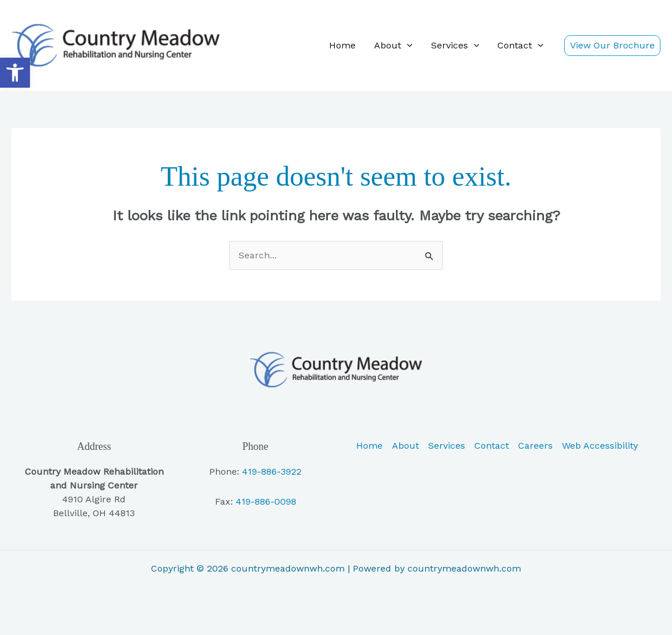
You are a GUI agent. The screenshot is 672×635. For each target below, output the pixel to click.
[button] (15, 73)
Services (455, 46)
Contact (520, 46)
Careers (535, 446)
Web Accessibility (600, 446)
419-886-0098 (266, 501)
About (393, 46)
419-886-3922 (272, 471)
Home (342, 45)
